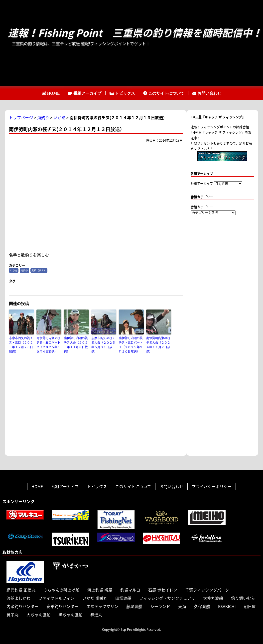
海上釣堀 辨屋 (100, 590)
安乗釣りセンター (62, 606)
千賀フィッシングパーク (207, 590)
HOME (54, 93)
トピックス (125, 93)
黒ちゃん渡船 (70, 615)
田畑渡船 (123, 598)
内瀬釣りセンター (22, 606)
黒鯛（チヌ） (39, 270)
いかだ (59, 117)
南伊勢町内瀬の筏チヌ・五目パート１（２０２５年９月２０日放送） (131, 345)
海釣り (43, 117)
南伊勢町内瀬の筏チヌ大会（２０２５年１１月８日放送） (76, 345)
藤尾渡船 (134, 606)
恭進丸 (96, 615)
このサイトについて (166, 93)
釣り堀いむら (243, 598)
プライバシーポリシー (212, 486)
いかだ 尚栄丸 (95, 598)
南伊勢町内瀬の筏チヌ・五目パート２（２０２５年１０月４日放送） (48, 345)
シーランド (160, 606)
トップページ (21, 117)
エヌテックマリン (102, 606)
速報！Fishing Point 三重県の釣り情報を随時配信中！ (135, 33)
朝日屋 (250, 606)
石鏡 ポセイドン (163, 590)
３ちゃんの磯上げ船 (61, 590)
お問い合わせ (209, 93)
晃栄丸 (12, 615)
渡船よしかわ (18, 598)
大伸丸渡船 (213, 598)
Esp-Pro (126, 629)
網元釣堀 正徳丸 (21, 590)
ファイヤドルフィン (56, 598)
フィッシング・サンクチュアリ (167, 598)
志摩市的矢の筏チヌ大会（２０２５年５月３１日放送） (103, 345)
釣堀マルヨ (130, 590)
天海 (182, 606)
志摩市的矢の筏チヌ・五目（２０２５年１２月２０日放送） (21, 345)
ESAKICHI (227, 606)
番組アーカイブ (87, 93)
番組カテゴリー (202, 207)
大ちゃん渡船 (38, 615)
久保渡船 (202, 606)
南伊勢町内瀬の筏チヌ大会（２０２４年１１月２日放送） (158, 345)
